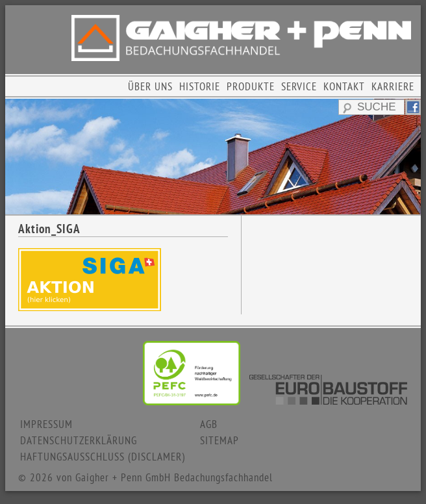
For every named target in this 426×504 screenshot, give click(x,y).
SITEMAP (219, 440)
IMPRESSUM (46, 424)
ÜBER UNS (150, 86)
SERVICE (299, 86)
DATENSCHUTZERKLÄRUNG (79, 440)
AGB (209, 424)
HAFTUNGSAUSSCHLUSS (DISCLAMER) (103, 457)
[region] (213, 157)
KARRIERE (393, 86)
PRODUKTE (251, 86)
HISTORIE (200, 86)
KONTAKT (344, 86)
